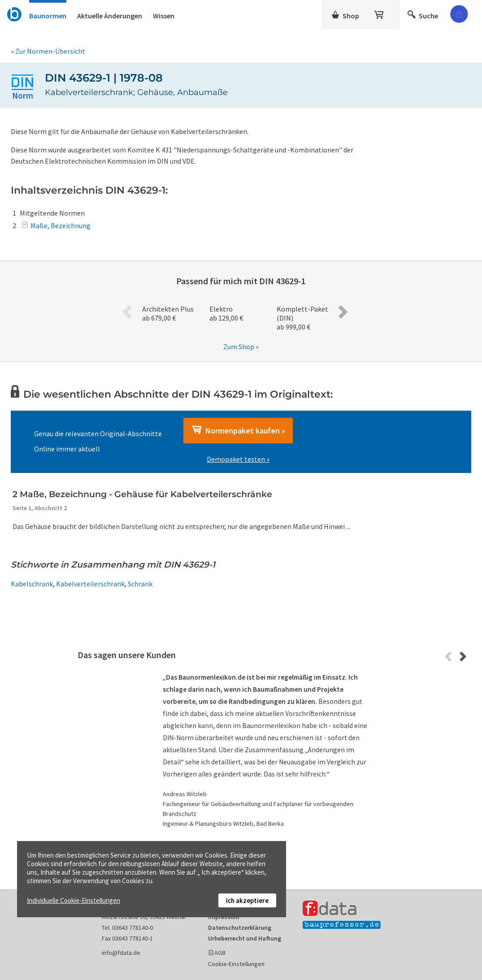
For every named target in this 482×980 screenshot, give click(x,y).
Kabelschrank (32, 584)
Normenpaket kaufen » (238, 430)
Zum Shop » (241, 347)
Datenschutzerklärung (240, 928)
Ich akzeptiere (247, 900)
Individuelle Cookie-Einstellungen (74, 900)
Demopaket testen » (238, 459)
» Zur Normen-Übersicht (48, 51)
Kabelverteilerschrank (90, 584)
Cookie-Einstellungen (236, 964)
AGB (220, 953)
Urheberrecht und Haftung (245, 938)
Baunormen (48, 16)
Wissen (164, 16)
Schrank (140, 584)
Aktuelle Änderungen (110, 16)
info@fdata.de (121, 953)
